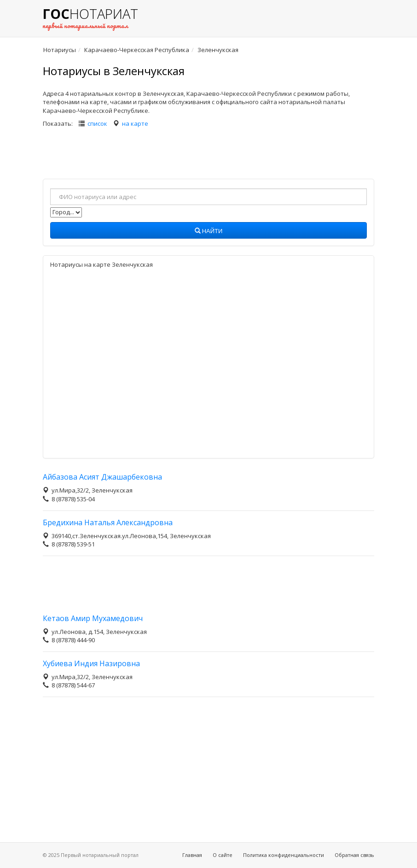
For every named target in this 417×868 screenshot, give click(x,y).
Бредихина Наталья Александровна (108, 522)
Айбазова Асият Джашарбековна (102, 477)
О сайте (223, 855)
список (97, 123)
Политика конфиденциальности (284, 855)
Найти (209, 231)
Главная (192, 855)
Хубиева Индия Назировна (91, 663)
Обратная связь (354, 855)
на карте (135, 123)
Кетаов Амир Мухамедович (93, 618)
